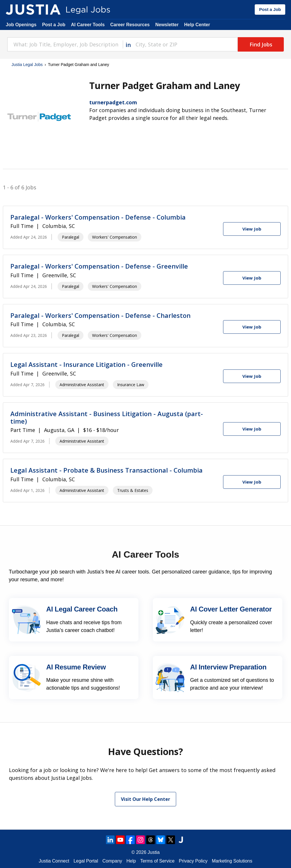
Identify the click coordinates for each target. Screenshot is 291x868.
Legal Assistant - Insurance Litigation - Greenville (86, 364)
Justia (154, 852)
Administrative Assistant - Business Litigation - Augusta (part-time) (107, 417)
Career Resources (130, 25)
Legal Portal (86, 861)
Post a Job (270, 9)
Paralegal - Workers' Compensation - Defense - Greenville (99, 266)
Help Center (197, 25)
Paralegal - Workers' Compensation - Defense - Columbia (98, 217)
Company (112, 861)
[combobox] (65, 44)
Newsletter (167, 25)
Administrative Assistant (82, 385)
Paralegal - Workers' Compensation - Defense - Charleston (100, 315)
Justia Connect (54, 861)
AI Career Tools (88, 25)
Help (131, 861)
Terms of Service (157, 861)
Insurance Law (131, 385)
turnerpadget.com (113, 102)
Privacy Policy (193, 861)
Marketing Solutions (232, 861)
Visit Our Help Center (145, 799)
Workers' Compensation (115, 237)
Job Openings (21, 25)
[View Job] (252, 229)
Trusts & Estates (133, 490)
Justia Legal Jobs (27, 65)
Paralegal (71, 237)
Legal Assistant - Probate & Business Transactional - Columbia (106, 470)
